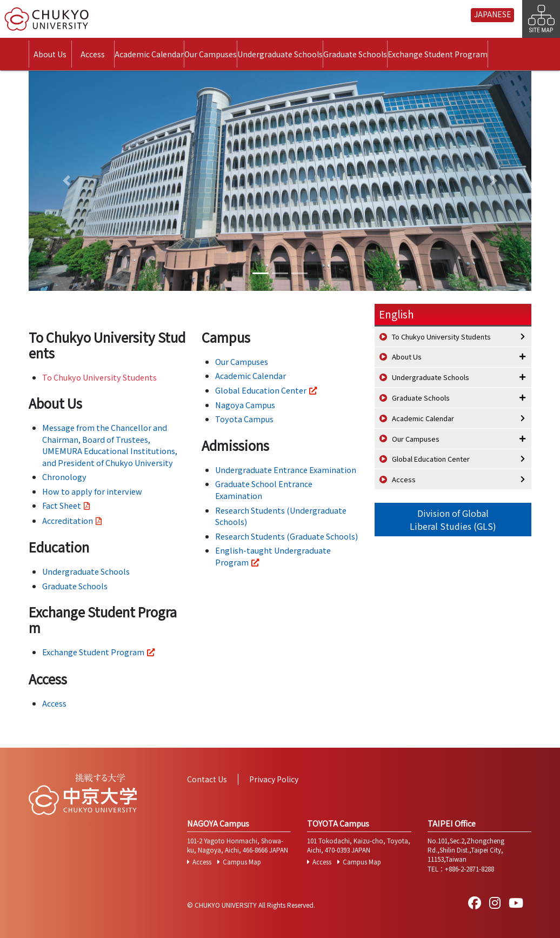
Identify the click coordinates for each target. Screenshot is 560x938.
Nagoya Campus (245, 405)
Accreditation (68, 520)
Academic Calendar (149, 54)
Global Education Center (261, 390)
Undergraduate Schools (280, 54)
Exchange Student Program (438, 54)
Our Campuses (211, 54)
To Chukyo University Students (99, 377)
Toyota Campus (244, 419)
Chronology (64, 477)
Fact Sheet (62, 505)
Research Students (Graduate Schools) (286, 536)
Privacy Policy (274, 779)
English (396, 314)
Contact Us (207, 779)
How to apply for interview (92, 491)
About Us (50, 54)
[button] (66, 181)
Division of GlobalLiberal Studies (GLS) (453, 520)
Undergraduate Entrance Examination (286, 470)
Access (93, 54)
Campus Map (242, 862)
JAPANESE (493, 14)
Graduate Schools (355, 54)
